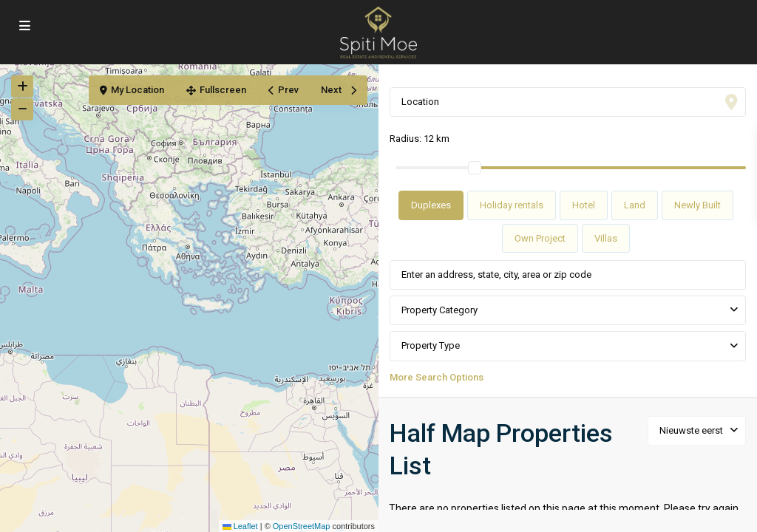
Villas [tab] (606, 238)
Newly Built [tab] (697, 205)
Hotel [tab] (584, 205)
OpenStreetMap (302, 526)
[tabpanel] (568, 320)
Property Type (431, 345)
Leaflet (240, 526)
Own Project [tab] (540, 238)
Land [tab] (635, 205)
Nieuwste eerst (691, 430)
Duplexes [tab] (431, 205)
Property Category (439, 310)
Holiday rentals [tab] (512, 205)
